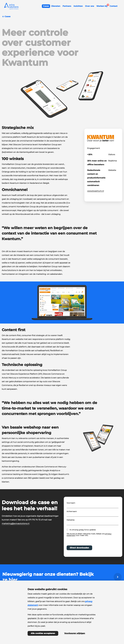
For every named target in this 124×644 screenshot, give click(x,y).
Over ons (90, 6)
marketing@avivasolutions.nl (15, 524)
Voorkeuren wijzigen (75, 633)
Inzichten (78, 6)
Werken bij (102, 6)
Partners (67, 6)
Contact (114, 6)
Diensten (56, 6)
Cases (46, 6)
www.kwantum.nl (96, 191)
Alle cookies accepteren (43, 633)
